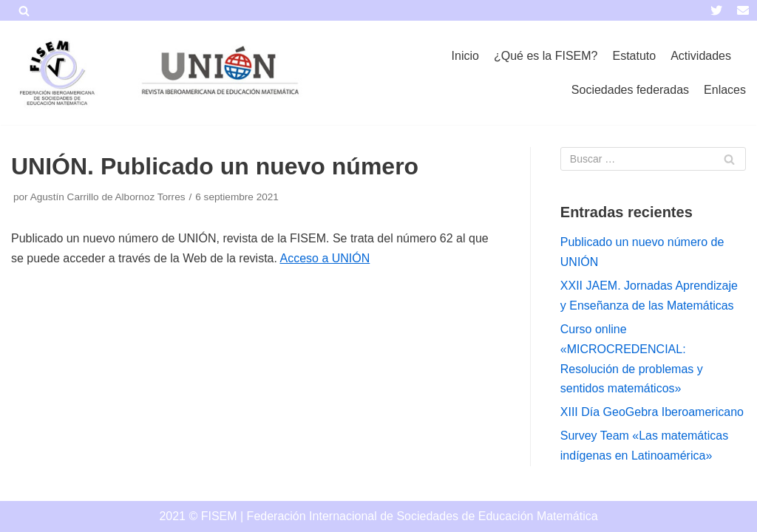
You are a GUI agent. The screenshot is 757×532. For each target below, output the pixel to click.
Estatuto (634, 56)
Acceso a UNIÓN (325, 258)
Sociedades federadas (630, 90)
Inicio (465, 56)
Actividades (701, 56)
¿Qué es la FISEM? (546, 56)
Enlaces (725, 90)
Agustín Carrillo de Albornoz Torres (108, 197)
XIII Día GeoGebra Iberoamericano (652, 412)
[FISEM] (55, 73)
